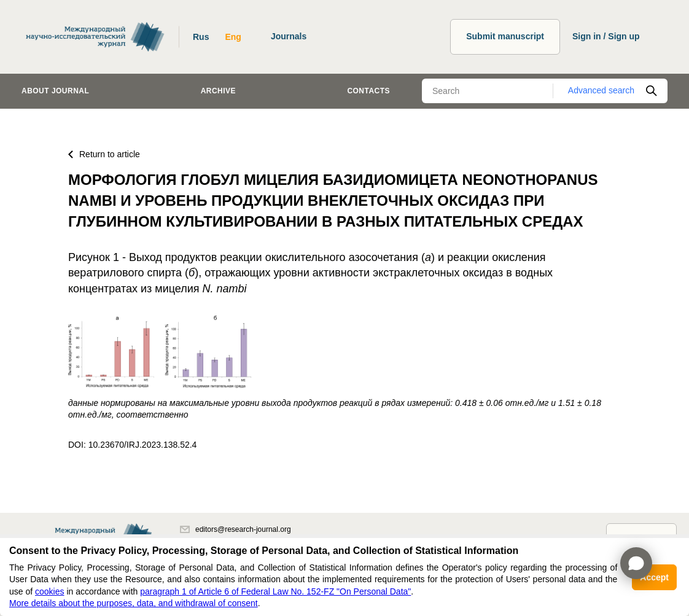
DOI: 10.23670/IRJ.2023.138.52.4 (132, 445)
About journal (55, 91)
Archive (218, 91)
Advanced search (601, 90)
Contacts (368, 91)
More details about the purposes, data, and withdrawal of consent (134, 603)
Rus (201, 37)
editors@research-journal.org (236, 529)
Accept (654, 577)
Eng (233, 37)
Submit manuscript (505, 36)
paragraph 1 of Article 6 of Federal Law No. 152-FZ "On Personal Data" (275, 591)
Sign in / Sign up (606, 36)
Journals (289, 36)
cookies (49, 591)
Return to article (104, 154)
